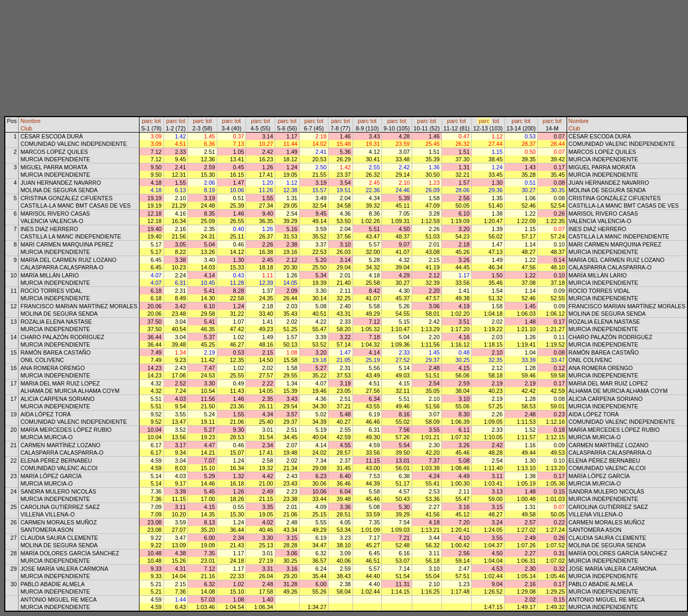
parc (147, 121)
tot (158, 121)
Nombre (30, 121)
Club (26, 128)
